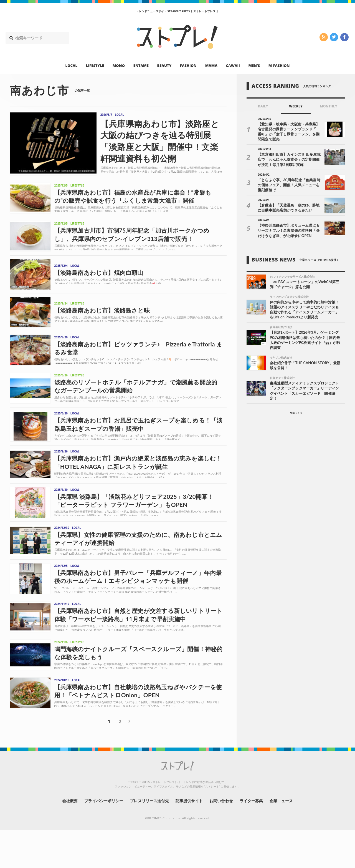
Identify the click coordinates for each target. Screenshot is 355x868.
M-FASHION (279, 66)
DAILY (263, 106)
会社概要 (69, 839)
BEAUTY (164, 66)
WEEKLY (296, 106)
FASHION (188, 66)
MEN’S (254, 66)
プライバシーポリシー (104, 839)
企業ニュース (282, 839)
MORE (296, 413)
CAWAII (233, 66)
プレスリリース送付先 (149, 839)
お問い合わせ (221, 839)
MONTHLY (329, 106)
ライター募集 (252, 839)
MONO (119, 66)
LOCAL (72, 66)
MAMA (211, 66)
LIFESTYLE (95, 66)
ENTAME (141, 66)
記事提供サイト (189, 839)
